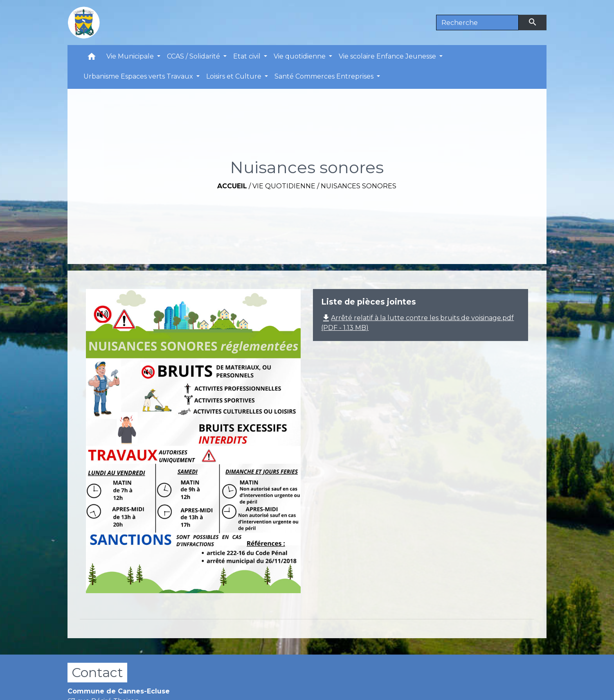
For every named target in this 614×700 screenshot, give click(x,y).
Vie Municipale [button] (131, 56)
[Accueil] (84, 23)
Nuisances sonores (359, 186)
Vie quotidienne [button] (300, 56)
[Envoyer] (533, 23)
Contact (97, 672)
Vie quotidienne (284, 186)
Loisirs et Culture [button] (235, 76)
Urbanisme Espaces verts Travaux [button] (139, 76)
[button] (92, 58)
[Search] (478, 23)
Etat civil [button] (248, 56)
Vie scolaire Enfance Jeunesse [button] (388, 56)
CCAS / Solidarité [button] (194, 56)
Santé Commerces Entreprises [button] (325, 76)
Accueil (232, 186)
